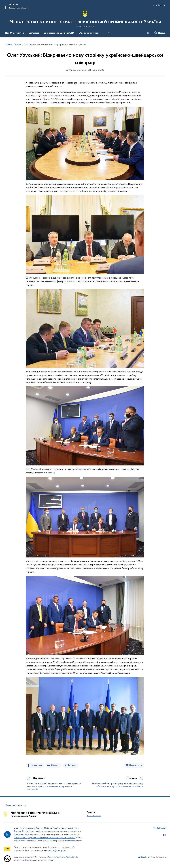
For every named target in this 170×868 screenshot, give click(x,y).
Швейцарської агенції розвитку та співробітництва (59, 841)
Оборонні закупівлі (89, 33)
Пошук (162, 33)
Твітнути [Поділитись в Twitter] (72, 765)
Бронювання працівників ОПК (59, 33)
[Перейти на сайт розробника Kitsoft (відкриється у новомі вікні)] (143, 857)
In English (160, 5)
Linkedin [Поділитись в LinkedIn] (55, 765)
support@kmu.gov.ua (57, 850)
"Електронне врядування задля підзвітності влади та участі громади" (45, 838)
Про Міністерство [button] (15, 33)
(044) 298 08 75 (94, 816)
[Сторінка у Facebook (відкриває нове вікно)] (148, 33)
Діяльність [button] (34, 33)
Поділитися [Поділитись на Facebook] (36, 765)
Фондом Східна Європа (25, 831)
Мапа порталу (13, 806)
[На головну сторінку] (85, 18)
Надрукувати (136, 765)
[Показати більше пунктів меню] (109, 33)
